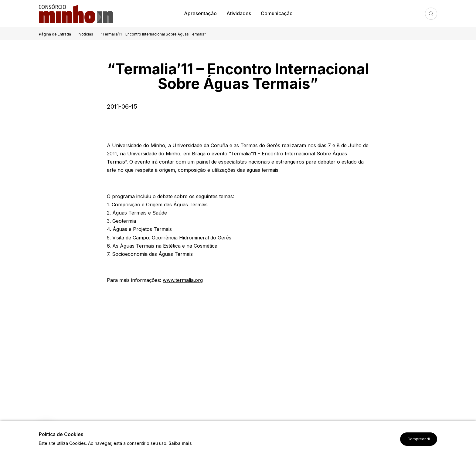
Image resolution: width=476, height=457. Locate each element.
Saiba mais (180, 443)
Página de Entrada (55, 34)
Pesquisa (431, 14)
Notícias (86, 34)
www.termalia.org (183, 280)
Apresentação (200, 13)
